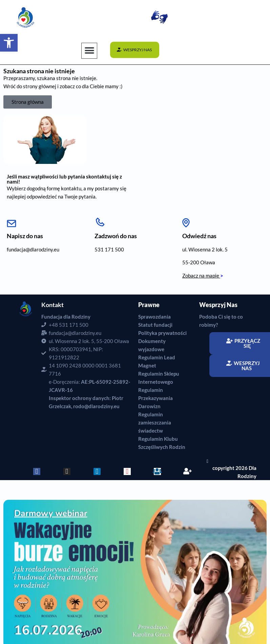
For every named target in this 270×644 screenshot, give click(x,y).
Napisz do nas (25, 236)
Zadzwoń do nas (116, 236)
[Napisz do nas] (12, 221)
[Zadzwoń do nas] (100, 221)
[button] (89, 51)
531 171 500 (109, 249)
